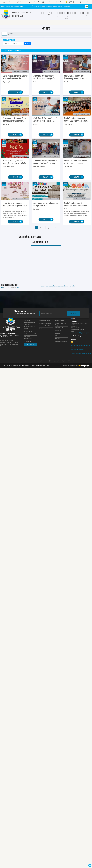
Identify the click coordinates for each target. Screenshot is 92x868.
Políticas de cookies (77, 350)
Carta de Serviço (28, 331)
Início (4, 34)
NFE (56, 336)
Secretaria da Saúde (45, 326)
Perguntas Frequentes (61, 342)
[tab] (49, 14)
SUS (41, 329)
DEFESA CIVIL (27, 341)
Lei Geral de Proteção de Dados (81, 354)
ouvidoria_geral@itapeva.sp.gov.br (80, 333)
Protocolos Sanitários (45, 323)
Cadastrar (74, 313)
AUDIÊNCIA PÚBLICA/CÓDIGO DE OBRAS (29, 327)
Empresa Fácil (59, 328)
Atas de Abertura (60, 320)
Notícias (57, 339)
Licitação (58, 333)
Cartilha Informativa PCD (30, 334)
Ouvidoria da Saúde (45, 320)
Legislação (58, 331)
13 (52, 228)
